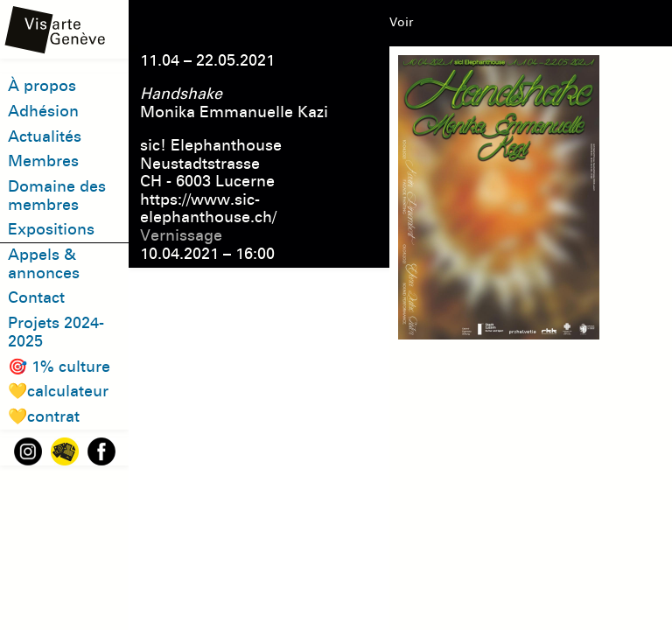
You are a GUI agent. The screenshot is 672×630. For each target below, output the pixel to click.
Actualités (45, 136)
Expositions (51, 229)
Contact (36, 297)
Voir (401, 22)
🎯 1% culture (59, 367)
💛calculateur (58, 391)
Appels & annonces (44, 264)
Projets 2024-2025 (56, 332)
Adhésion (43, 111)
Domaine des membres (57, 196)
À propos (42, 86)
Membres (43, 161)
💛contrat (44, 416)
